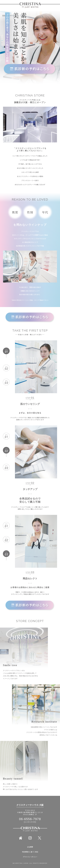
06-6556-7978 (30, 819)
